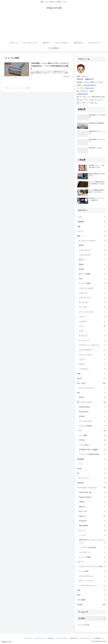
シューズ (92, 535)
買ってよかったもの (91, 402)
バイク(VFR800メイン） (99, 638)
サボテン (92, 364)
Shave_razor (90, 88)
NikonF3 (85, 94)
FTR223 (92, 440)
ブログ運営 (91, 600)
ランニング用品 (92, 557)
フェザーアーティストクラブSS (92, 567)
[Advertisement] (54, 26)
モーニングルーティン (92, 388)
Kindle (91, 469)
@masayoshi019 (89, 85)
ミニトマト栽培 (92, 283)
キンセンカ (92, 336)
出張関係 (91, 222)
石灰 (92, 279)
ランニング (91, 530)
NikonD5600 (92, 526)
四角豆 (92, 264)
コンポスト (92, 321)
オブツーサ (92, 302)
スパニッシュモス (92, 355)
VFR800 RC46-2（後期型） (92, 450)
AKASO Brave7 (92, 407)
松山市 (91, 378)
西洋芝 (92, 269)
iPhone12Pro (92, 412)
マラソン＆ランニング (40, 638)
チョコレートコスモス (92, 241)
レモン (92, 331)
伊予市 (92, 397)
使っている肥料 (92, 274)
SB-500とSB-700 (92, 492)
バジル (91, 217)
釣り (91, 393)
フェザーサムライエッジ (92, 586)
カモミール (92, 293)
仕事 (91, 226)
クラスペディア (92, 250)
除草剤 (92, 245)
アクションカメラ (92, 421)
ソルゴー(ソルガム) (92, 288)
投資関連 (91, 459)
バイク (91, 431)
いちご (92, 326)
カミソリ (91, 562)
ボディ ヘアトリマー (92, 581)
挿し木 (92, 260)
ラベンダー (92, 307)
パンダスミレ (92, 369)
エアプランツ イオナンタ (92, 345)
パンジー (91, 231)
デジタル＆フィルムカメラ (91, 488)
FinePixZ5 (92, 521)
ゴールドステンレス (92, 576)
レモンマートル (92, 298)
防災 (91, 590)
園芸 (91, 236)
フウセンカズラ (92, 255)
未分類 (91, 605)
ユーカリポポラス (92, 350)
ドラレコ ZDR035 (92, 426)
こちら (96, 103)
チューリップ (92, 340)
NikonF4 (92, 507)
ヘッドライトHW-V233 (92, 548)
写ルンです (92, 511)
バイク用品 (92, 435)
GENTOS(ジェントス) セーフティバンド (92, 542)
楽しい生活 (91, 383)
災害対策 (91, 483)
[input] (91, 625)
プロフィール (28, 638)
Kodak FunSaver (92, 497)
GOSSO (92, 416)
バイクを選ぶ (92, 445)
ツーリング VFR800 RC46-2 (92, 454)
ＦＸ (92, 464)
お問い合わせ (74, 638)
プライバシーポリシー (62, 638)
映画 (91, 374)
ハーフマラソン (92, 552)
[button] (104, 625)
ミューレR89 (92, 571)
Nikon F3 (92, 516)
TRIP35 (92, 502)
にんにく (92, 359)
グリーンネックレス (92, 312)
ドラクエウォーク (85, 638)
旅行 (91, 595)
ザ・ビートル (92, 478)
